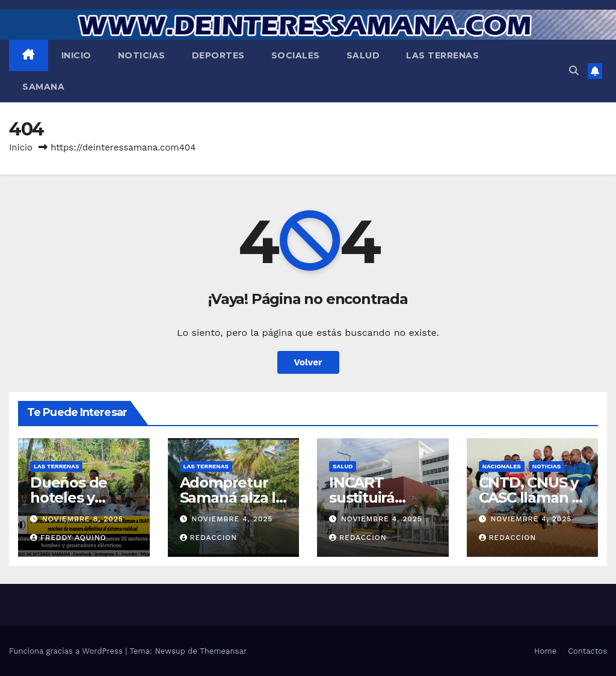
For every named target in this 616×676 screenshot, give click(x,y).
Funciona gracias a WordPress (67, 651)
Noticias (142, 55)
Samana (43, 87)
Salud (363, 55)
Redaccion (209, 538)
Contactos (587, 651)
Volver (308, 362)
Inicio (76, 55)
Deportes (218, 55)
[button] (574, 71)
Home (545, 651)
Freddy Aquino (68, 538)
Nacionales (502, 466)
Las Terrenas (442, 55)
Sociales (296, 55)
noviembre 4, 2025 (232, 519)
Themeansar (223, 651)
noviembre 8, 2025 (83, 519)
